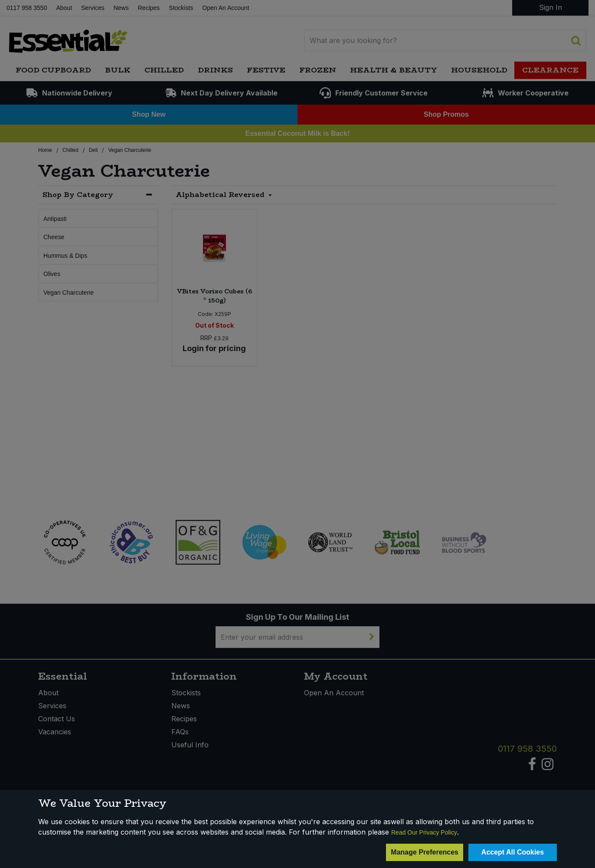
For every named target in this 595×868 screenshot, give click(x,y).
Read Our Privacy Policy (424, 832)
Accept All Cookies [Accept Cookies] (513, 852)
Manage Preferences (425, 852)
